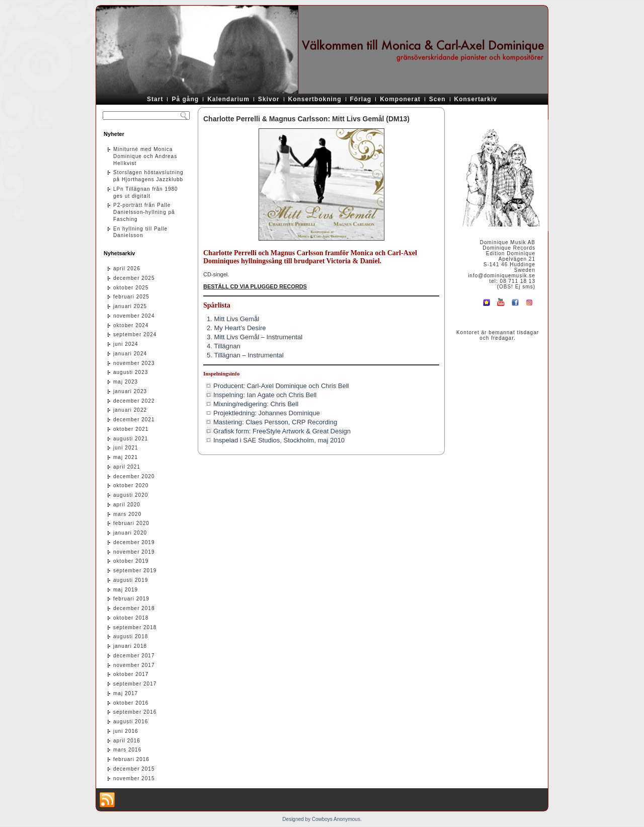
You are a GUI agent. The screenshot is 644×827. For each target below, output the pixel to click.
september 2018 (135, 627)
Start (155, 99)
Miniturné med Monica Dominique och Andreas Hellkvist (145, 156)
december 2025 (134, 278)
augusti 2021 (131, 439)
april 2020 (127, 505)
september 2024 (135, 334)
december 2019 (134, 542)
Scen (437, 99)
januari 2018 (130, 646)
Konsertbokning (315, 99)
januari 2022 (130, 410)
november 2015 (134, 778)
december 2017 (134, 656)
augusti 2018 (131, 636)
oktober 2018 (131, 618)
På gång (185, 99)
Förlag (361, 99)
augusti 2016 (131, 722)
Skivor (269, 99)
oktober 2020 (131, 485)
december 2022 (134, 401)
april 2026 (127, 269)
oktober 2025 (131, 288)
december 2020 (134, 476)
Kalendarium (228, 99)
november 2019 (134, 552)
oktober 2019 (131, 561)
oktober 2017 (131, 674)
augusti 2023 (131, 372)
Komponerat (400, 99)
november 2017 (134, 665)
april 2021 (127, 467)
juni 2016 (126, 731)
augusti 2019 (131, 580)
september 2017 (135, 684)
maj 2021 (126, 457)
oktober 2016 (131, 703)
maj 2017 (126, 693)
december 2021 (134, 420)
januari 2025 (130, 306)
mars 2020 (127, 514)
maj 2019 (126, 590)
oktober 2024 (131, 325)
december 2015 (134, 769)
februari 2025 (131, 297)
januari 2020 (130, 533)
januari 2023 (130, 391)
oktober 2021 (131, 429)
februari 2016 (131, 759)
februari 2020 (131, 523)
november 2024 (134, 316)
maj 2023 (126, 382)
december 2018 (134, 608)
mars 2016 (127, 750)
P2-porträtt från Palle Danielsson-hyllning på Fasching (144, 212)
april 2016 (127, 741)
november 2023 (134, 363)
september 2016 (135, 712)
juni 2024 (126, 344)
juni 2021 (126, 448)
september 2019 (135, 571)
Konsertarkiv (476, 99)
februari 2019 (131, 599)
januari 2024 (130, 354)
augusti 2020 (131, 495)
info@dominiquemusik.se (502, 276)
